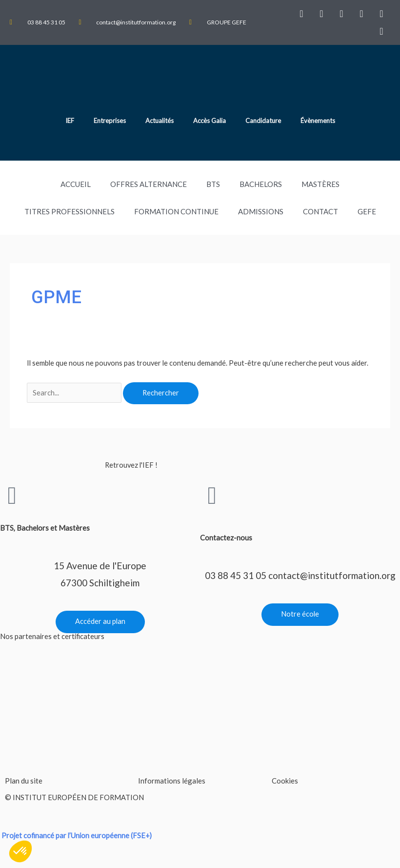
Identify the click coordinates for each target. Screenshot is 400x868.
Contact (320, 211)
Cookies (285, 781)
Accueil (76, 184)
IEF (70, 121)
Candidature (263, 121)
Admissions (261, 211)
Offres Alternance (149, 184)
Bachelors (261, 184)
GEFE (367, 211)
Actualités (160, 121)
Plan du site (24, 781)
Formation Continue (176, 211)
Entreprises (110, 121)
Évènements (318, 121)
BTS (213, 184)
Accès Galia (210, 121)
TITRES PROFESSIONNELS (70, 211)
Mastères (320, 184)
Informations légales (172, 781)
